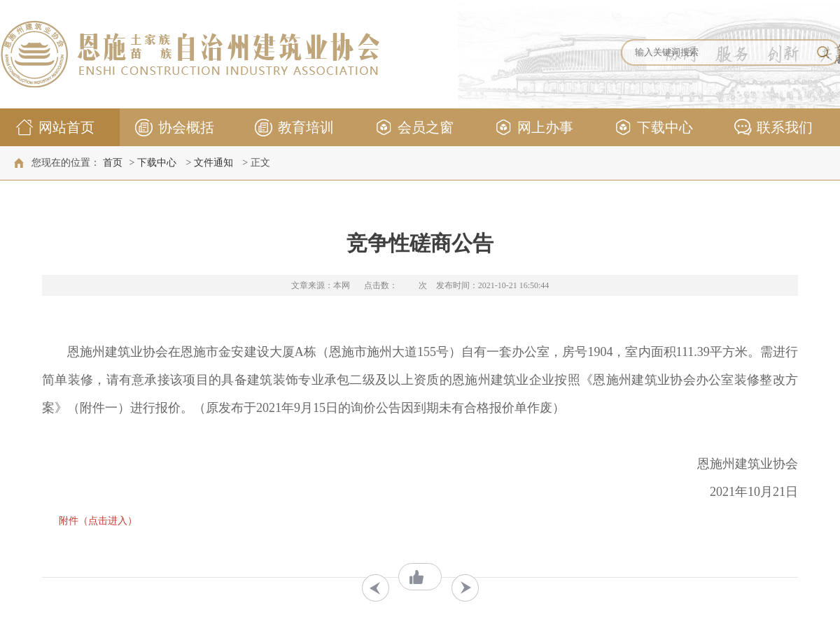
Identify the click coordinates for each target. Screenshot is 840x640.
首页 (113, 163)
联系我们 (772, 130)
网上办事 (533, 130)
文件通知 (213, 163)
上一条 (376, 588)
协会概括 (174, 130)
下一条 (465, 588)
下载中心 (653, 130)
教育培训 (294, 130)
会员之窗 (413, 130)
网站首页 (54, 130)
